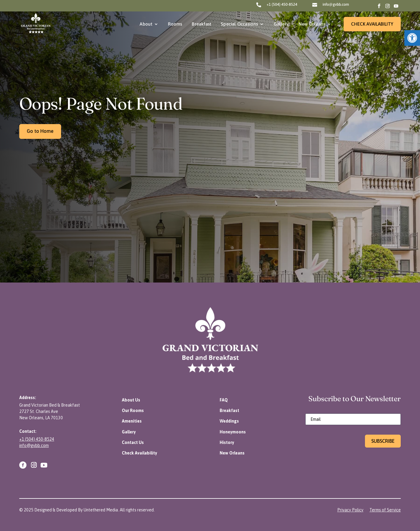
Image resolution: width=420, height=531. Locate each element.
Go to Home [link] (40, 131)
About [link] (146, 24)
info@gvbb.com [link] (336, 4)
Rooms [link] (175, 24)
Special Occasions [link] (239, 24)
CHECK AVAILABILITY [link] (372, 24)
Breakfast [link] (201, 24)
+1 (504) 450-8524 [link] (282, 4)
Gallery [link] (281, 24)
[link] (412, 38)
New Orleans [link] (312, 24)
